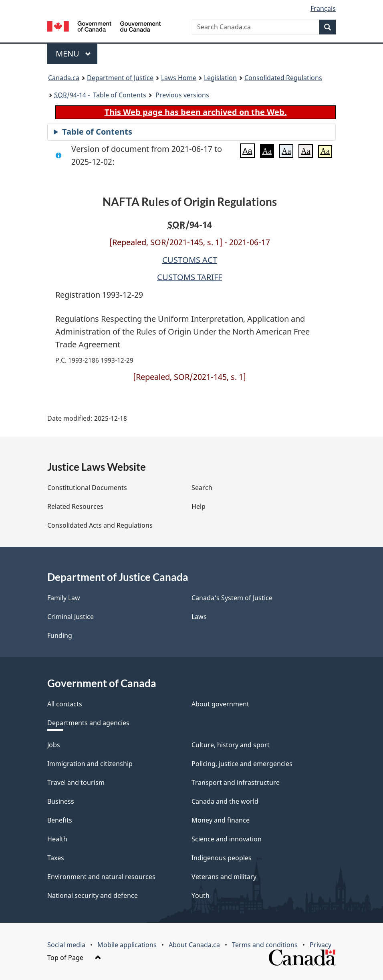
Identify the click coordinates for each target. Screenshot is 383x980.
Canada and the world (225, 801)
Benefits (60, 820)
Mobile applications (127, 945)
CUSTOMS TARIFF (189, 277)
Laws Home (179, 78)
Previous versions (181, 95)
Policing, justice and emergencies (242, 764)
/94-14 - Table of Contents (100, 95)
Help (199, 506)
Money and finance (221, 820)
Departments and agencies (88, 723)
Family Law (64, 598)
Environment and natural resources (101, 877)
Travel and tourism (76, 782)
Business (61, 801)
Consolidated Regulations (283, 78)
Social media (66, 945)
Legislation (220, 78)
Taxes (56, 858)
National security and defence (93, 895)
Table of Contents (97, 132)
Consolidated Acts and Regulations (100, 525)
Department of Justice (120, 78)
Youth (201, 895)
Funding (60, 635)
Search (202, 488)
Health (57, 839)
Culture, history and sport (231, 745)
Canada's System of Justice (232, 598)
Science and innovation (227, 839)
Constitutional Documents (87, 488)
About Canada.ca (194, 945)
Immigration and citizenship (90, 764)
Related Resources (75, 506)
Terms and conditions (265, 945)
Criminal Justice (71, 617)
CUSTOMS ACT (190, 260)
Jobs (54, 745)
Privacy (321, 945)
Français (323, 8)
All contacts (65, 704)
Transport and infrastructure (236, 782)
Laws (199, 617)
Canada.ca (64, 78)
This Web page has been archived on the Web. (196, 112)
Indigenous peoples (222, 858)
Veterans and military (224, 877)
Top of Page (74, 958)
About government (220, 704)
